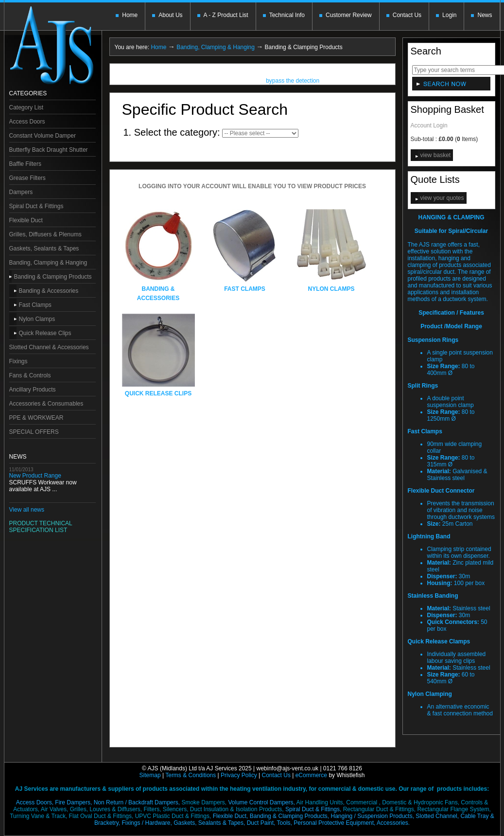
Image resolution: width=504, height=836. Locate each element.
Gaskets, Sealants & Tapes (44, 249)
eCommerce (311, 775)
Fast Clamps (35, 305)
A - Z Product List (226, 15)
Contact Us (407, 15)
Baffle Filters (25, 164)
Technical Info (287, 15)
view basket (436, 155)
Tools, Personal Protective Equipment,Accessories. (343, 823)
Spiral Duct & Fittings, (313, 809)
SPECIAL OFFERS (34, 432)
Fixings (18, 361)
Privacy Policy (239, 775)
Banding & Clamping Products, (289, 816)
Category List (26, 107)
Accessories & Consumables (46, 404)
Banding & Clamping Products (53, 277)
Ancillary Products (33, 390)
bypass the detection (293, 82)
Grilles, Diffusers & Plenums (45, 234)
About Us (170, 15)
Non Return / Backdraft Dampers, (137, 802)
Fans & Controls (30, 375)
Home (130, 15)
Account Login (429, 125)
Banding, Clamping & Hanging (48, 263)
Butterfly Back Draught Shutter (49, 150)
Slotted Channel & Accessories (49, 347)
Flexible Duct (26, 220)
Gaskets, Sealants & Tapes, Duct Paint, (224, 823)
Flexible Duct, (231, 816)
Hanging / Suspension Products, (373, 816)
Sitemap (150, 775)
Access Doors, (35, 802)
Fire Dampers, (73, 802)
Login (449, 15)
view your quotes (442, 198)
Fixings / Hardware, (147, 823)
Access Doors (27, 122)
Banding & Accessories (49, 291)
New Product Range (35, 476)
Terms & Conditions (191, 775)
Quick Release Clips (45, 333)
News (485, 15)
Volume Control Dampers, (261, 802)
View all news (27, 510)
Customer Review (349, 15)
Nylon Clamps (37, 319)
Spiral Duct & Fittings (36, 206)
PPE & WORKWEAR (36, 418)
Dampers (21, 192)
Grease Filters (27, 178)
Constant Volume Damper (43, 136)
